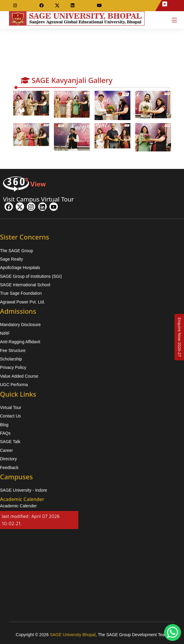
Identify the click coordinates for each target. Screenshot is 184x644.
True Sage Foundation (21, 293)
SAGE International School (25, 285)
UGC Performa (14, 385)
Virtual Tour (11, 408)
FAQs (5, 433)
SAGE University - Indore (23, 490)
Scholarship (11, 359)
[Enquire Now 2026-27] (179, 337)
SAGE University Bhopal (73, 635)
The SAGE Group (17, 251)
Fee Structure (13, 351)
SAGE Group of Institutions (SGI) (31, 276)
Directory (8, 459)
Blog (4, 425)
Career (6, 450)
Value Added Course (19, 376)
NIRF (5, 333)
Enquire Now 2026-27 (179, 337)
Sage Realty (11, 259)
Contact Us (10, 416)
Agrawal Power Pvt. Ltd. (22, 302)
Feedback (9, 468)
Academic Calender (18, 506)
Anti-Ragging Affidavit (20, 342)
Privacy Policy (13, 367)
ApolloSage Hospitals (20, 268)
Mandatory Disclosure (20, 325)
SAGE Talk (10, 442)
